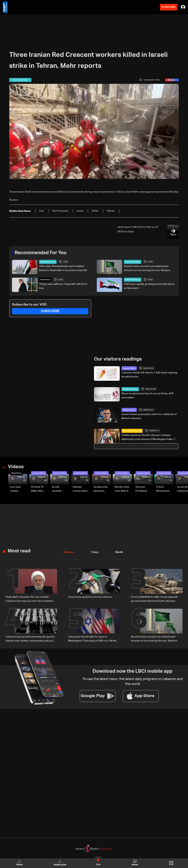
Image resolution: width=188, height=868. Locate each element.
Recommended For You (41, 253)
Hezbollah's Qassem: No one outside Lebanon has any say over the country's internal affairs (29, 599)
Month (119, 552)
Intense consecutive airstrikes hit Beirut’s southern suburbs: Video (80, 489)
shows (135, 863)
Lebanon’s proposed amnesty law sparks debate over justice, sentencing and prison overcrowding (31, 639)
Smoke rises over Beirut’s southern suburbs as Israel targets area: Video (123, 489)
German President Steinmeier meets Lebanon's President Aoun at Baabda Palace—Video (142, 489)
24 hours (69, 552)
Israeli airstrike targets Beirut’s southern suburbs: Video (57, 489)
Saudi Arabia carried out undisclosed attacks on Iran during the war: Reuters (147, 268)
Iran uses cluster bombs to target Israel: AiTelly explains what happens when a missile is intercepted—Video (19, 489)
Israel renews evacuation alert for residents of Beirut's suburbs (149, 416)
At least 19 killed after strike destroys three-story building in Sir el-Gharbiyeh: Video (39, 489)
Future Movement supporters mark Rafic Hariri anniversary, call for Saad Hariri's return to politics (164, 489)
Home (19, 863)
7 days (95, 552)
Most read (19, 551)
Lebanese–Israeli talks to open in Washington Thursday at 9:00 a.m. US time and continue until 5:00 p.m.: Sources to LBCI (93, 639)
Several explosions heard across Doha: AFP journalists (148, 396)
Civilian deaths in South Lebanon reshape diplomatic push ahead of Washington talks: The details (150, 438)
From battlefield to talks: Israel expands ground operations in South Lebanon (154, 599)
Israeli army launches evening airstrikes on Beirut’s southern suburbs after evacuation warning (102, 489)
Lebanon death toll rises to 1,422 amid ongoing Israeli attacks (149, 375)
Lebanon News (129, 368)
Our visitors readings (118, 359)
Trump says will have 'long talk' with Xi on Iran (63, 286)
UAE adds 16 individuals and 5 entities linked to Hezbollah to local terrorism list (63, 268)
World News (45, 280)
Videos (16, 467)
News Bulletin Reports (132, 431)
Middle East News (48, 262)
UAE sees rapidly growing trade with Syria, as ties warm (149, 286)
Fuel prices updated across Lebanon (90, 597)
